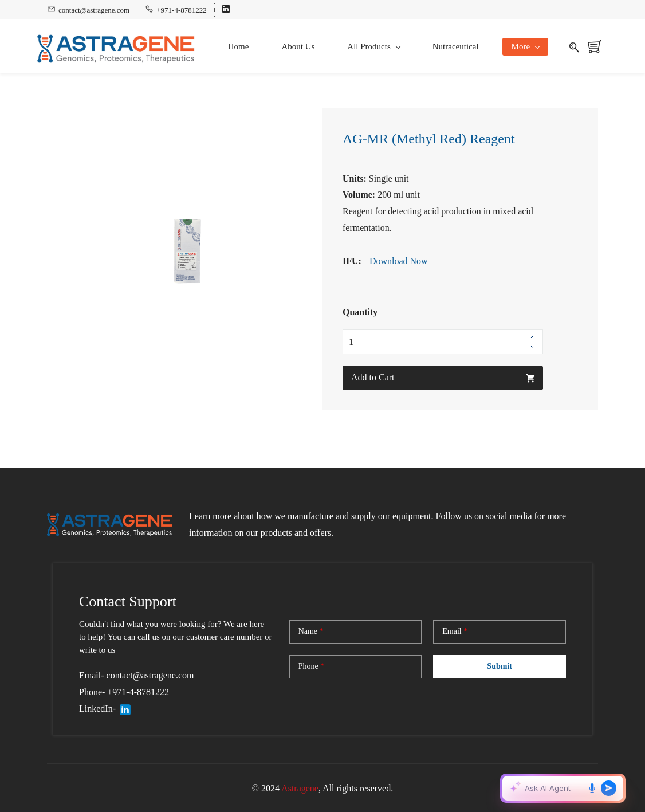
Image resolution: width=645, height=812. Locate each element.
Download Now (399, 259)
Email (455, 630)
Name (311, 630)
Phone (312, 665)
